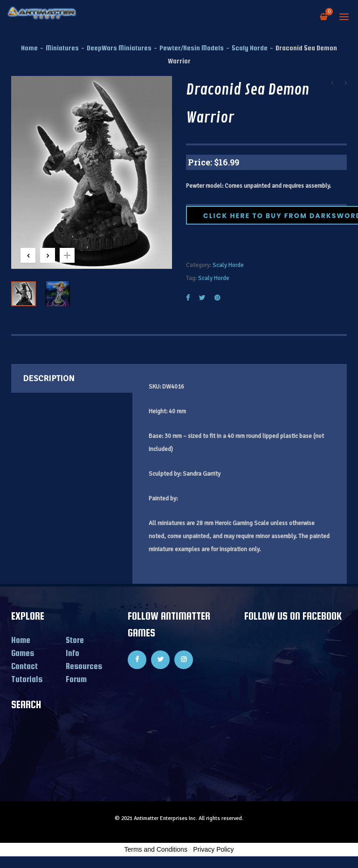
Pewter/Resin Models (192, 48)
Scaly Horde (250, 48)
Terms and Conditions (156, 849)
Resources (84, 666)
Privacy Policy (213, 849)
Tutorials (27, 679)
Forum (76, 679)
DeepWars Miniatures (119, 48)
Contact (24, 666)
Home (29, 48)
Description (49, 378)
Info (72, 653)
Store (75, 640)
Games (23, 653)
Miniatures (62, 48)
